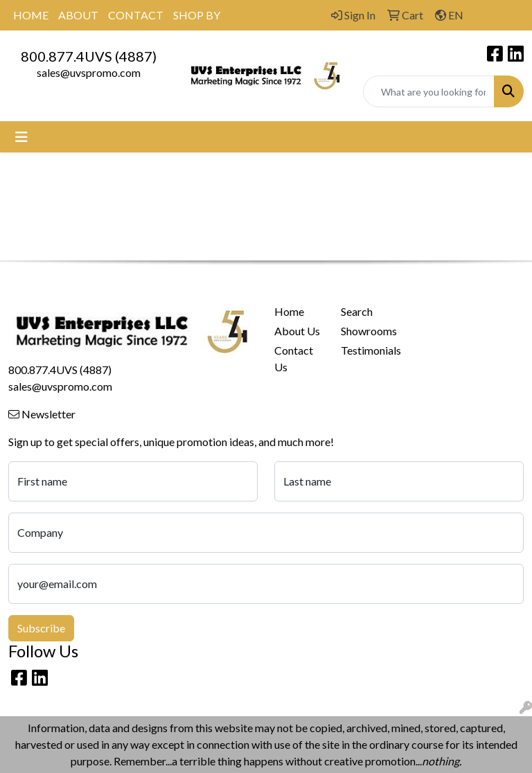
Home (289, 311)
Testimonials (366, 350)
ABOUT (78, 15)
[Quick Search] (429, 91)
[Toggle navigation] (21, 137)
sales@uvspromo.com (89, 72)
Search (357, 311)
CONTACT (136, 15)
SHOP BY (197, 15)
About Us (297, 331)
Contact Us (294, 358)
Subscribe (41, 628)
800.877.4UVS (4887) (89, 56)
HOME (31, 15)
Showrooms (366, 331)
